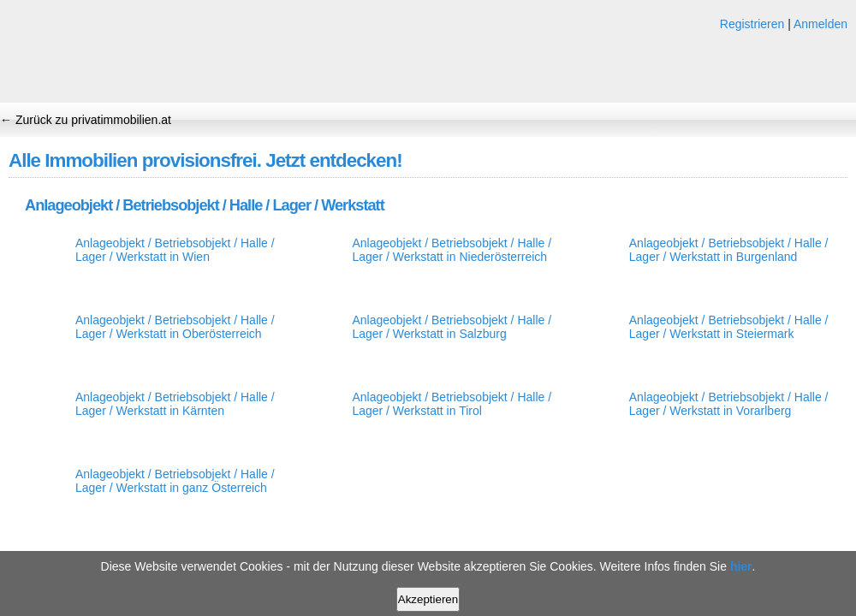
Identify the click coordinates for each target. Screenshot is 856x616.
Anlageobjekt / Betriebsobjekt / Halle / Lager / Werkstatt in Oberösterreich (175, 327)
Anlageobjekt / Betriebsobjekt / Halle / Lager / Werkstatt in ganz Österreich (175, 481)
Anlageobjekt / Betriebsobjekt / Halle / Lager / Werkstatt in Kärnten (175, 404)
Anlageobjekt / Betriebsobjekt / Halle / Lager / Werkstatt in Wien (175, 250)
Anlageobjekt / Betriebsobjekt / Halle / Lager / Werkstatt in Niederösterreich (452, 250)
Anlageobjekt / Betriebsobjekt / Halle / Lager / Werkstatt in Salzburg (452, 327)
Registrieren (752, 24)
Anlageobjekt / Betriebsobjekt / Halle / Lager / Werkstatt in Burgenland (729, 250)
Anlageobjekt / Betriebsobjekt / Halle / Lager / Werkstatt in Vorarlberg (729, 404)
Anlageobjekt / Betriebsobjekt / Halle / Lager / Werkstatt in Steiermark (729, 327)
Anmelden (820, 24)
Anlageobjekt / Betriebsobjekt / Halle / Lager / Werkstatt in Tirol (452, 404)
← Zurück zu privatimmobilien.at (86, 120)
